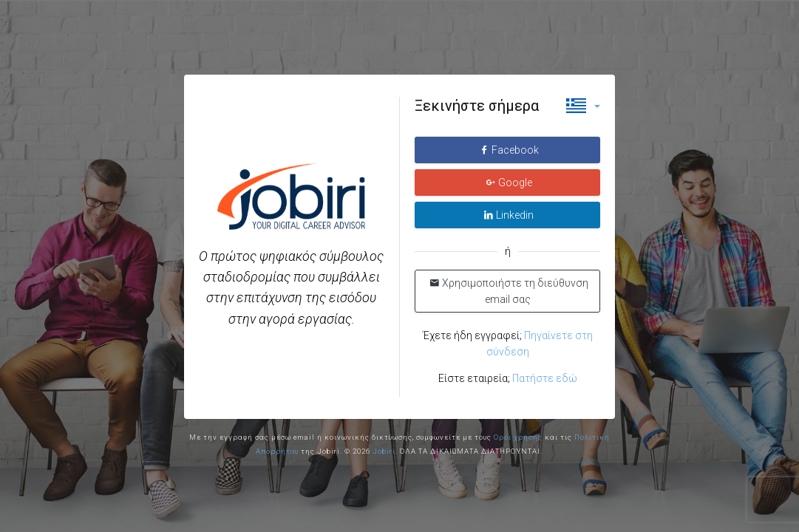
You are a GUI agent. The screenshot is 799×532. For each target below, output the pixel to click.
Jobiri (384, 451)
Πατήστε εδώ (545, 378)
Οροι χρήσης (518, 437)
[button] (583, 106)
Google (509, 183)
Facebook (509, 150)
